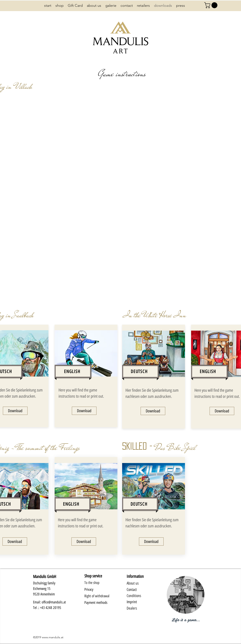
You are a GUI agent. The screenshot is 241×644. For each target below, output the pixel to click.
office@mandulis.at (54, 602)
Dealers (132, 608)
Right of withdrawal (97, 596)
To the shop (92, 583)
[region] (186, 598)
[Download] (15, 411)
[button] (212, 5)
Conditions (134, 596)
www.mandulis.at (53, 637)
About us (133, 583)
